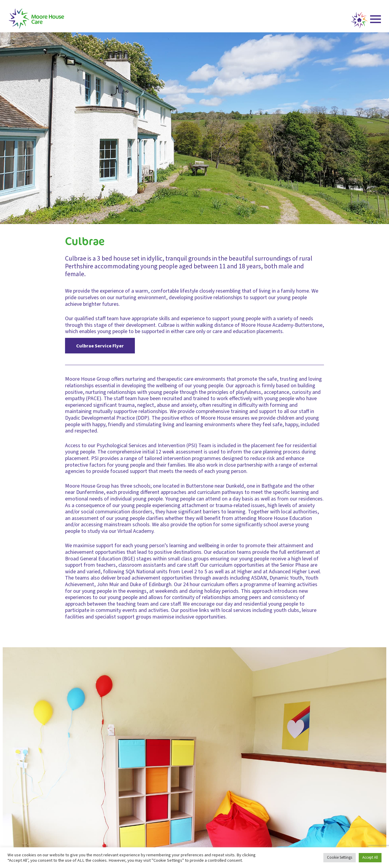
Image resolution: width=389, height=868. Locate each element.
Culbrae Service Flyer (100, 346)
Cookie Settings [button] (340, 858)
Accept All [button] (370, 858)
